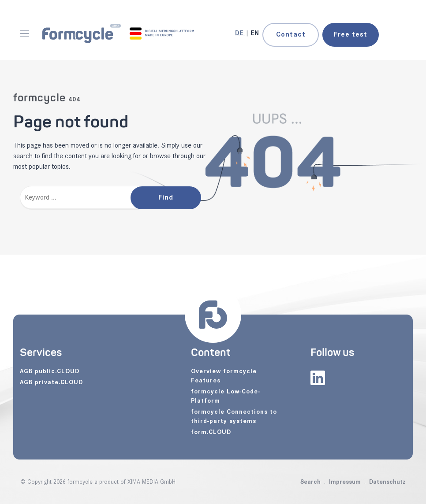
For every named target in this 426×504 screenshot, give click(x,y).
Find (166, 198)
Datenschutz (387, 482)
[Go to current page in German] (240, 33)
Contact (291, 35)
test (351, 35)
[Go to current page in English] (255, 33)
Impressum (345, 482)
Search (310, 482)
